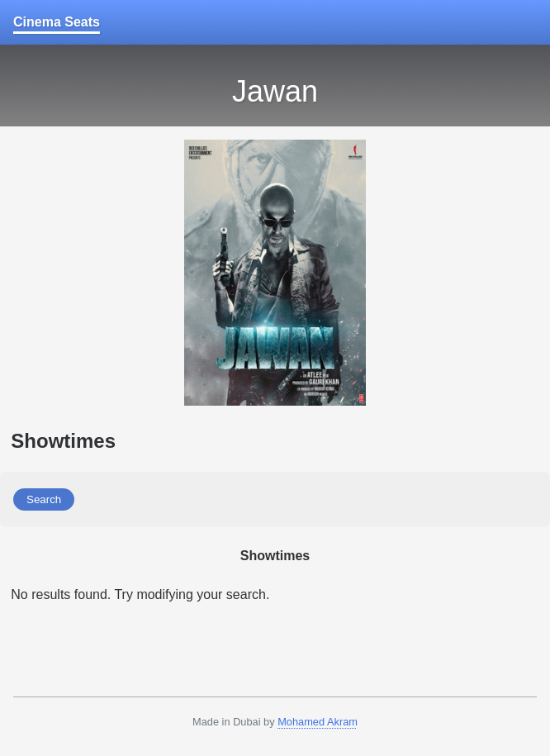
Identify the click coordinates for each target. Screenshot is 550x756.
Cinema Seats (57, 22)
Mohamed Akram (318, 722)
